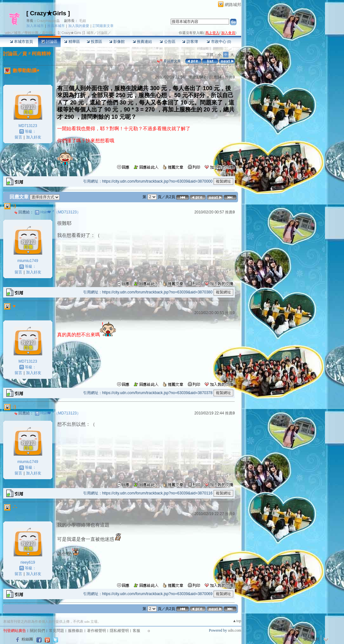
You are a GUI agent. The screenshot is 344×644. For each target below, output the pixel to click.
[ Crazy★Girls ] (48, 13)
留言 (18, 137)
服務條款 (76, 631)
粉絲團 (27, 639)
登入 (286, 639)
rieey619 (28, 562)
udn (8, 33)
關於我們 (37, 631)
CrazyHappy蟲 (48, 21)
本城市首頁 (21, 42)
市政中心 (219, 42)
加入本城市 (35, 26)
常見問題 (56, 631)
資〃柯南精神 (36, 54)
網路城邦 (233, 5)
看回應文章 (169, 61)
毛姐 (83, 21)
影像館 (117, 42)
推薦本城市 (56, 26)
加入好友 (34, 137)
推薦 (230, 77)
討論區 (49, 42)
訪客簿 (190, 42)
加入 (297, 639)
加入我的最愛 (79, 26)
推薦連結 (142, 42)
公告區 (167, 42)
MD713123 (28, 126)
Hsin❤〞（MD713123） (60, 212)
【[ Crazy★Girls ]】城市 (75, 33)
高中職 (47, 33)
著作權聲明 (96, 631)
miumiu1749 (28, 261)
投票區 (94, 42)
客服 (136, 631)
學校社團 (31, 33)
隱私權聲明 (119, 631)
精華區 (72, 42)
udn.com (235, 630)
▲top (237, 621)
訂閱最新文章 (103, 26)
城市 (17, 33)
